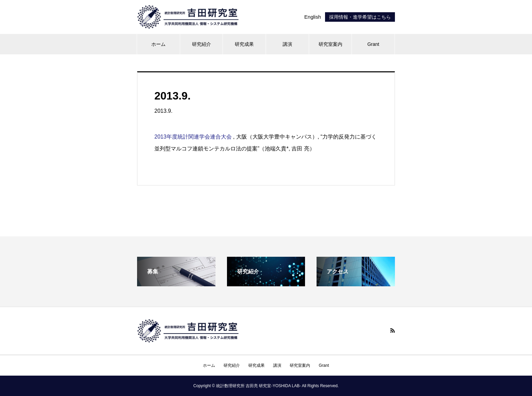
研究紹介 (202, 44)
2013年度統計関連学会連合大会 (193, 137)
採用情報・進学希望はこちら (360, 17)
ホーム (158, 44)
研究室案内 (330, 44)
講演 (287, 44)
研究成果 (244, 44)
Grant (373, 44)
